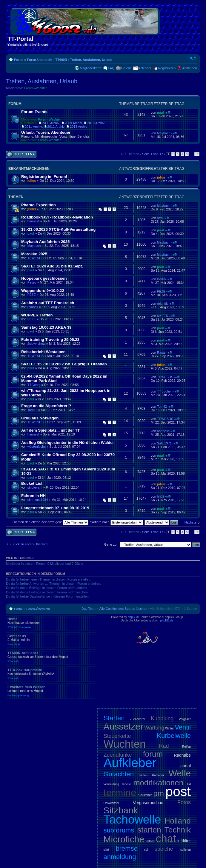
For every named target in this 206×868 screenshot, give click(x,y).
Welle (180, 773)
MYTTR (163, 316)
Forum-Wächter (36, 88)
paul (160, 113)
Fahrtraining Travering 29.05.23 (50, 340)
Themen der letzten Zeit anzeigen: (50, 522)
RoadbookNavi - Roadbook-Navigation (57, 217)
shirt (106, 850)
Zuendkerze (138, 719)
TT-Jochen (165, 391)
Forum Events (34, 112)
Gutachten (119, 774)
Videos (150, 841)
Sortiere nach (116, 522)
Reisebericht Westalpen (43, 352)
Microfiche (124, 839)
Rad (164, 746)
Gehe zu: (111, 544)
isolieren (185, 850)
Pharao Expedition (39, 205)
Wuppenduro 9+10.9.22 (43, 291)
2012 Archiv (56, 127)
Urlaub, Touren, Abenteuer (46, 132)
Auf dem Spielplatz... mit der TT (50, 430)
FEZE (32, 295)
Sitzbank (121, 810)
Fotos (184, 802)
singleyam (35, 487)
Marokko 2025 (34, 254)
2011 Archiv (33, 127)
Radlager (158, 775)
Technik (178, 830)
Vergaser (185, 719)
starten (149, 830)
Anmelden (190, 68)
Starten (114, 718)
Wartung (154, 728)
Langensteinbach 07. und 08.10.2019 (55, 508)
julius (32, 181)
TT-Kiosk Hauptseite (51, 674)
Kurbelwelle (174, 736)
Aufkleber (130, 763)
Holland (178, 821)
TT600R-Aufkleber (51, 657)
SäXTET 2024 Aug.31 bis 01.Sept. (52, 266)
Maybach (164, 133)
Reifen (186, 747)
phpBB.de (167, 620)
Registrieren (167, 68)
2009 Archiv (73, 123)
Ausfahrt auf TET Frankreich (48, 303)
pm (159, 793)
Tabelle (126, 784)
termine (120, 793)
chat (166, 839)
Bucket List (32, 483)
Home (51, 623)
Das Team (89, 609)
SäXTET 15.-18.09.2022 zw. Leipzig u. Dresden (64, 364)
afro (160, 218)
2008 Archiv (51, 123)
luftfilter (184, 841)
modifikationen (159, 783)
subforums (119, 830)
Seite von (153, 154)
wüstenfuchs (37, 447)
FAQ (111, 68)
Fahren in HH (33, 496)
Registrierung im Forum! (44, 177)
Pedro (32, 282)
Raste (161, 353)
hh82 (161, 496)
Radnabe (182, 755)
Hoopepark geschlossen (44, 278)
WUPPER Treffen (37, 315)
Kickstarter (145, 795)
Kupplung (162, 718)
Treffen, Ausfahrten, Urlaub (91, 60)
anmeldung (120, 857)
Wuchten (125, 744)
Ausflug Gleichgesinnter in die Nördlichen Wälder (68, 443)
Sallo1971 (164, 443)
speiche (164, 849)
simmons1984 (38, 500)
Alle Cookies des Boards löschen (123, 609)
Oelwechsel (111, 803)
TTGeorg (34, 385)
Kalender (145, 68)
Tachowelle (132, 819)
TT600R (61, 60)
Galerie (126, 68)
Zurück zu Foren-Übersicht (29, 544)
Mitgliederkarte (90, 68)
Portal (19, 60)
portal (186, 766)
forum (153, 754)
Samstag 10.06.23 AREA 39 (46, 327)
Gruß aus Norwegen (40, 418)
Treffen (143, 775)
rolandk (33, 307)
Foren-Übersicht (40, 60)
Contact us (51, 640)
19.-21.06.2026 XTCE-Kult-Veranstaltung (58, 229)
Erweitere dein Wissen (51, 691)
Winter (169, 728)
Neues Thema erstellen (21, 154)
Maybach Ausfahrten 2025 (45, 242)
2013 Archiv (78, 127)
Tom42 (32, 410)
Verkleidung (111, 784)
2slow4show (36, 344)
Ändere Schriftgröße (193, 59)
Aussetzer (123, 726)
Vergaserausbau (148, 803)
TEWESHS (36, 258)
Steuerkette (117, 736)
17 (197, 154)
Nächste (190, 522)
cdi (146, 850)
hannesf (33, 221)
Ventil (183, 727)
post (178, 791)
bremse (126, 848)
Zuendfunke (118, 755)
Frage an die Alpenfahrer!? (46, 406)
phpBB (132, 617)
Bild (188, 784)
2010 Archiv (96, 123)
